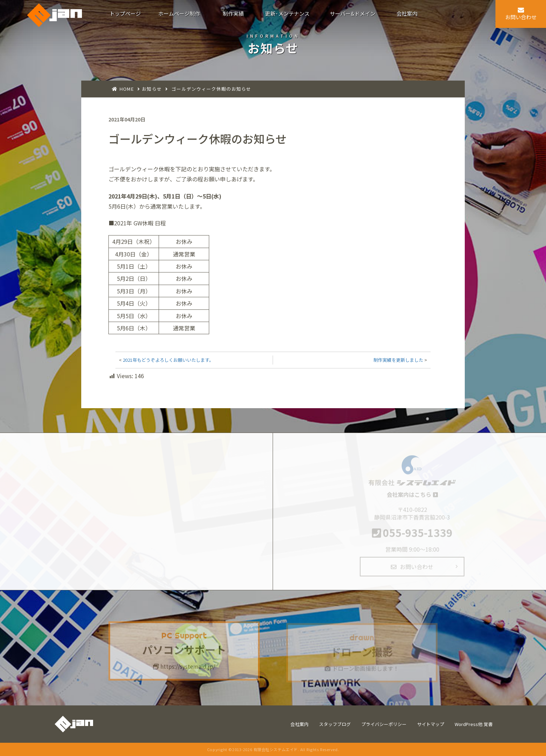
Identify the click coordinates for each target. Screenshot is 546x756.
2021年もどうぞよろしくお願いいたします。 (168, 360)
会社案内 (299, 724)
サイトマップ (431, 724)
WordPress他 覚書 (474, 724)
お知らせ (152, 89)
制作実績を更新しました (398, 360)
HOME (127, 89)
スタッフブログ (335, 724)
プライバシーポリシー (384, 724)
